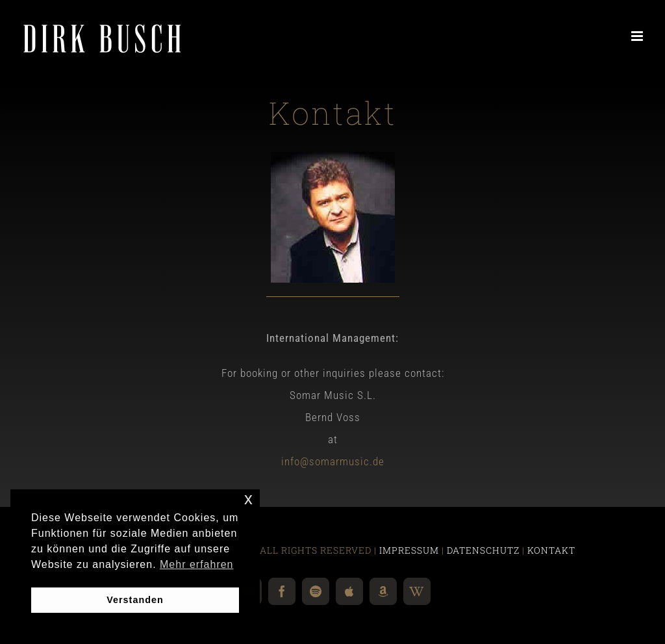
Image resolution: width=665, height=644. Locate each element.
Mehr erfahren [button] (197, 564)
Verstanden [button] (135, 600)
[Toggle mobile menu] (638, 36)
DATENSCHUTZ (483, 550)
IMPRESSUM (409, 550)
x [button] (249, 499)
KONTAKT (551, 550)
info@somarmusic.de (333, 461)
